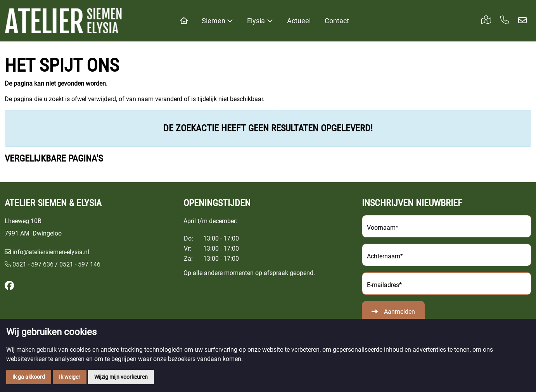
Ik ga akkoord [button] (29, 377)
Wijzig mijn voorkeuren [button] (121, 377)
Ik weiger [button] (70, 377)
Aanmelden (399, 312)
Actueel (299, 21)
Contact (337, 21)
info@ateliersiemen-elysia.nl (51, 252)
